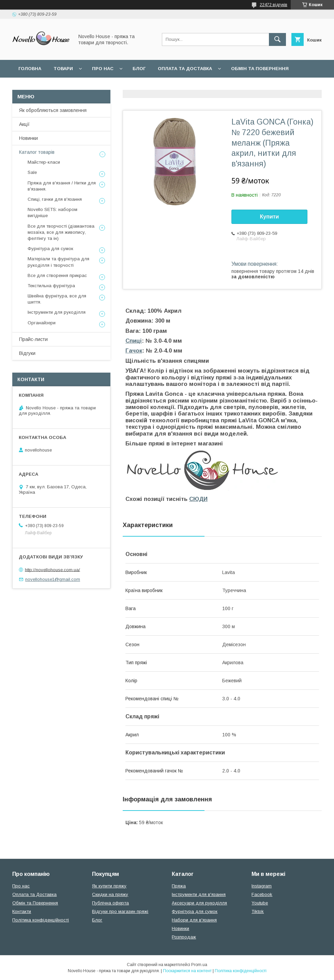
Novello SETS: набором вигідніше (52, 213)
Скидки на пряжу (110, 894)
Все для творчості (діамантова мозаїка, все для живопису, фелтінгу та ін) (61, 232)
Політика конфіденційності (41, 920)
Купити (270, 217)
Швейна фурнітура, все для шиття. (57, 299)
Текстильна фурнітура (51, 286)
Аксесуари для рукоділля (199, 903)
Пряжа (179, 886)
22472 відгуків (274, 5)
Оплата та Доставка (185, 69)
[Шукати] (277, 39)
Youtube (260, 903)
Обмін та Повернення (35, 903)
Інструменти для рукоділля (57, 312)
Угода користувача (107, 86)
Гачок (134, 351)
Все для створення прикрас (57, 275)
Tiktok (258, 911)
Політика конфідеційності (181, 86)
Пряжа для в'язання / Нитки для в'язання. (62, 186)
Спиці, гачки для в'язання (55, 199)
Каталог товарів (37, 152)
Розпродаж (184, 937)
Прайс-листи (33, 339)
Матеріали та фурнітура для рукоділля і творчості (58, 262)
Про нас (103, 69)
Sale (32, 172)
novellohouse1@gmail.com (53, 579)
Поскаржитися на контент (187, 971)
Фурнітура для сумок (50, 249)
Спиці (134, 341)
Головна (30, 69)
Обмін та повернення (260, 69)
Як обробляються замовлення (53, 110)
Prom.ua (199, 965)
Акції (24, 124)
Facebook (262, 894)
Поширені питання (44, 86)
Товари (63, 69)
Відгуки (27, 353)
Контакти (22, 911)
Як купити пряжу (109, 886)
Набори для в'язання (194, 920)
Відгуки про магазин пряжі (120, 911)
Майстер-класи (44, 162)
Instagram (262, 886)
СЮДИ (198, 499)
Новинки (28, 138)
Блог (139, 69)
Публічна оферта (110, 903)
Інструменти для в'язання (199, 894)
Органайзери (42, 323)
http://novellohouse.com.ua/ (52, 569)
